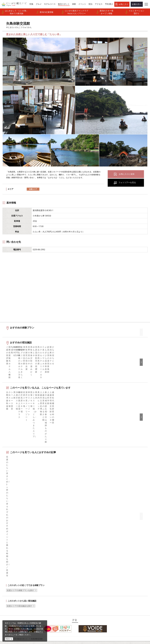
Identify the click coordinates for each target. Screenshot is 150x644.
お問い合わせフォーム (125, 627)
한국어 (117, 556)
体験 (7, 569)
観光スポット (11, 566)
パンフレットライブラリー (53, 583)
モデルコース (11, 563)
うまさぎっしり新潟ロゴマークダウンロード (57, 594)
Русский (118, 566)
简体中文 (118, 559)
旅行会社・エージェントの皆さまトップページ (57, 555)
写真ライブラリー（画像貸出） (55, 576)
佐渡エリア (33, 189)
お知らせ (9, 586)
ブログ (81, 563)
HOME (7, 535)
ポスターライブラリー (51, 586)
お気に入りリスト (13, 583)
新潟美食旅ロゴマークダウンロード (57, 589)
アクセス (9, 579)
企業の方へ (137, 4)
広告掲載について (49, 569)
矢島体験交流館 (37, 535)
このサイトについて (50, 559)
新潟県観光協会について (52, 563)
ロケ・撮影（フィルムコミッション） (56, 601)
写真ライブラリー (84, 621)
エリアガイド (11, 556)
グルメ (8, 559)
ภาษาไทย (118, 569)
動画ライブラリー (49, 579)
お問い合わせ (120, 584)
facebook (82, 553)
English (118, 553)
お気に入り (123, 4)
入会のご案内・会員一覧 (52, 566)
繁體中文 (118, 563)
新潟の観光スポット (20, 535)
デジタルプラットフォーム (53, 606)
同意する (9, 639)
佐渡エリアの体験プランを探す (20, 487)
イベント (9, 573)
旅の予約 (9, 576)
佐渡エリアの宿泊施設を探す (19, 502)
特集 (7, 553)
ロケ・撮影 (81, 627)
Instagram (83, 559)
